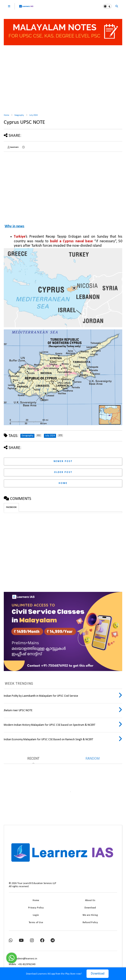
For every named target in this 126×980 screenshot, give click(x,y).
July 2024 (33, 115)
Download (98, 974)
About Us (90, 900)
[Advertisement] (63, 78)
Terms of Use (36, 923)
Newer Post (63, 461)
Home (6, 115)
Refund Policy (90, 923)
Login (36, 915)
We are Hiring (90, 915)
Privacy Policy (36, 908)
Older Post (63, 472)
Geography (19, 115)
